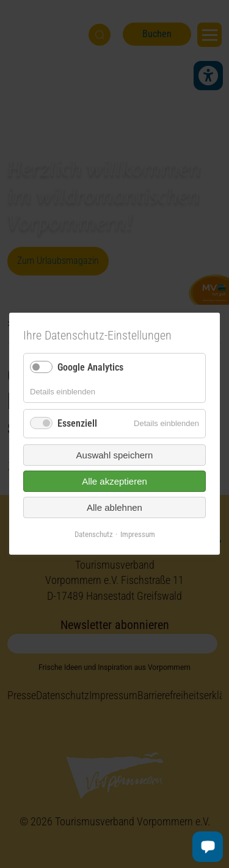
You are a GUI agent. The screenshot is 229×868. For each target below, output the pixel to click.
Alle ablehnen (114, 507)
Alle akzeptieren (114, 481)
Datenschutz (94, 534)
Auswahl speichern (115, 455)
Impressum (138, 534)
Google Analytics (90, 367)
